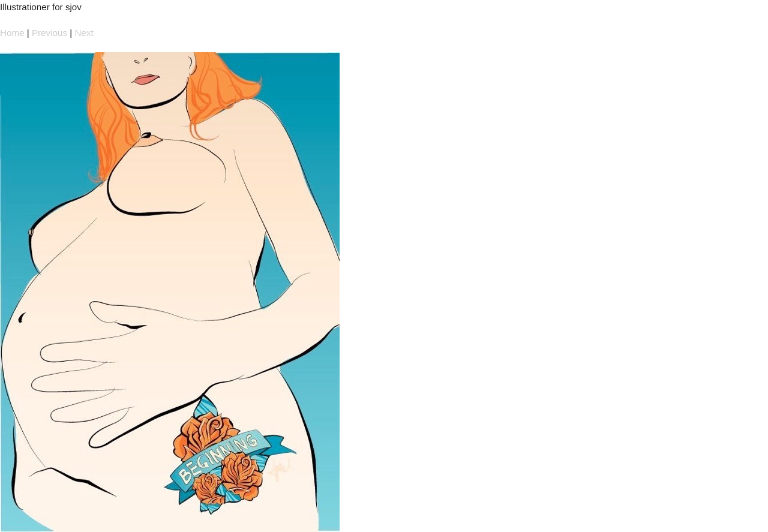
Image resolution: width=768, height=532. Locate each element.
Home (12, 33)
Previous (49, 33)
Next (84, 33)
